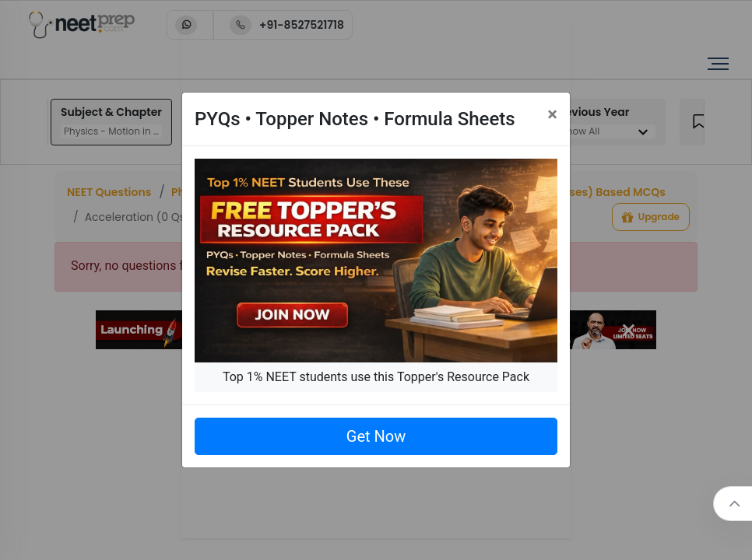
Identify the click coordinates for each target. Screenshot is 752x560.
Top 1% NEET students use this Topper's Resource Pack (376, 377)
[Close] (552, 114)
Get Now (376, 436)
